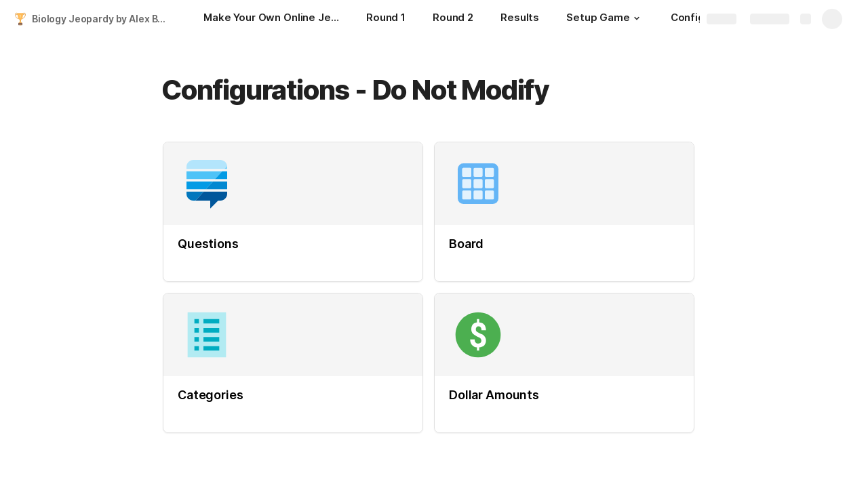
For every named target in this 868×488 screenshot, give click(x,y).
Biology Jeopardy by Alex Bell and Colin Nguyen (104, 19)
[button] (637, 18)
